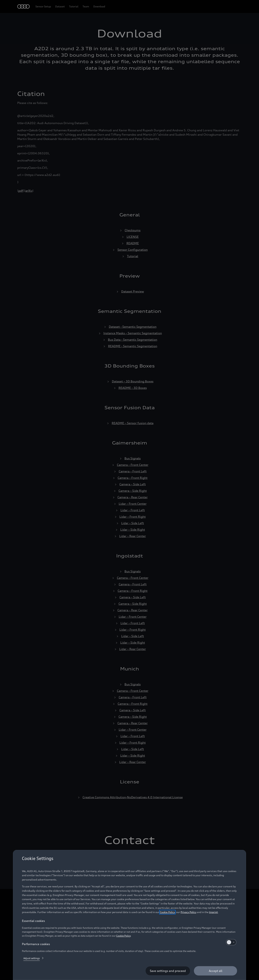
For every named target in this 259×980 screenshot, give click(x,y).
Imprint (213, 912)
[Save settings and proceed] (168, 971)
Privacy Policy (188, 912)
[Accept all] (215, 971)
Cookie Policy (167, 912)
